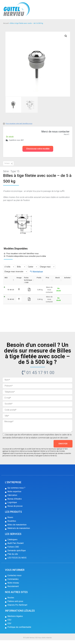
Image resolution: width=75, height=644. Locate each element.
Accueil (6, 23)
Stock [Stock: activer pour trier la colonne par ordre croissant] (57, 278)
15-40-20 (8, 291)
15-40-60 (8, 302)
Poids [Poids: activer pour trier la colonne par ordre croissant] (38, 278)
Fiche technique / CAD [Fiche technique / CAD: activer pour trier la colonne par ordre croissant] (27, 280)
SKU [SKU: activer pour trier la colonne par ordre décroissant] (6, 278)
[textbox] (9, 267)
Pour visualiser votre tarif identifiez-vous (19, 124)
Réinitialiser (38, 272)
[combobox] (9, 267)
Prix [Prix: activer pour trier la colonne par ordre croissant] (47, 278)
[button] (38, 149)
